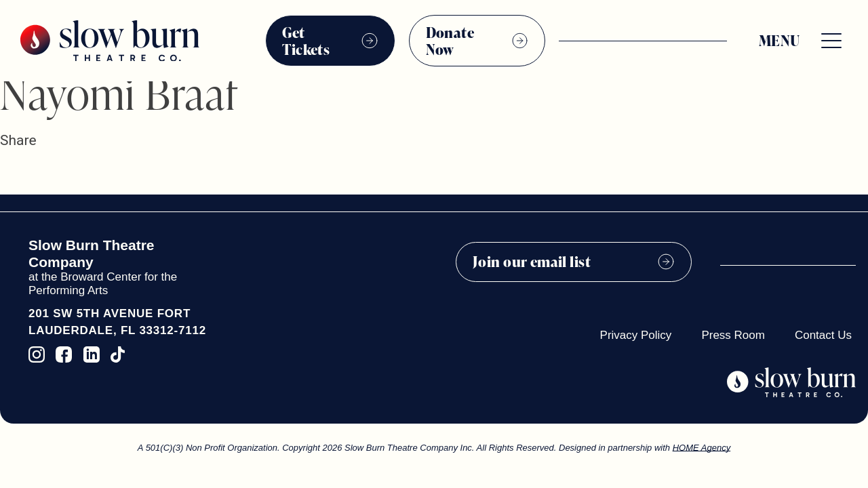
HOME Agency (702, 448)
